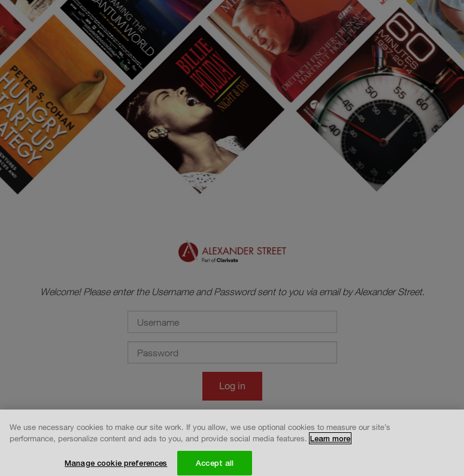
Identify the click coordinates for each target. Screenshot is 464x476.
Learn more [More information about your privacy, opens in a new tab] (330, 442)
